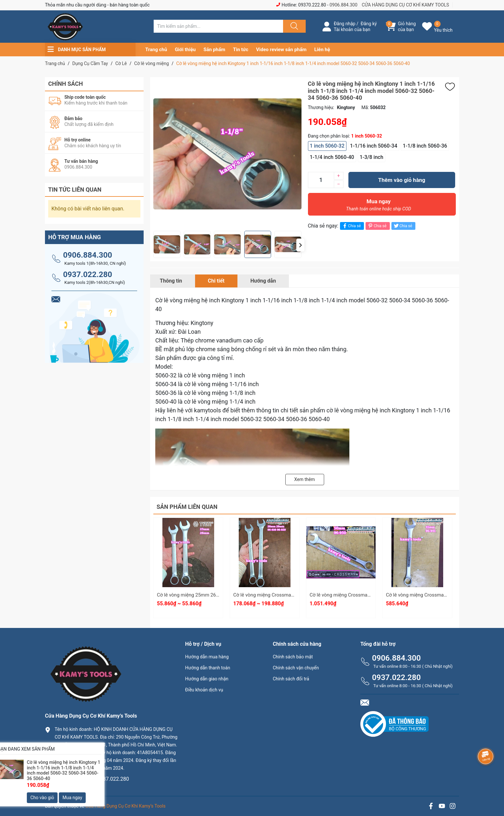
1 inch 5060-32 (327, 146)
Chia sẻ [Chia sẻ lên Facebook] (351, 226)
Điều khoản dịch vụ (204, 690)
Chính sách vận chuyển (296, 668)
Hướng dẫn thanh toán (208, 668)
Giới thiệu (185, 50)
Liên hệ (322, 50)
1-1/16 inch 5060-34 (374, 146)
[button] (300, 245)
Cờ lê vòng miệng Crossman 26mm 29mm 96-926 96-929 (295, 595)
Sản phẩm (214, 50)
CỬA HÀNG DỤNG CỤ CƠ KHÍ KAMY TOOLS (405, 5)
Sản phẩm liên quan (187, 507)
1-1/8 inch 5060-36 (425, 146)
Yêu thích (443, 30)
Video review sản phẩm (281, 50)
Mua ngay (379, 207)
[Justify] (293, 26)
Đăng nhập (345, 24)
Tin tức (241, 50)
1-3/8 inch (372, 157)
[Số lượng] (321, 180)
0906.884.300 (344, 5)
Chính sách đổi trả (291, 679)
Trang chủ (156, 50)
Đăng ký (369, 24)
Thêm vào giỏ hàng (402, 180)
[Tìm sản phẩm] (218, 26)
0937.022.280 (88, 274)
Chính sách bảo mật (293, 657)
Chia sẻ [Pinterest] (377, 226)
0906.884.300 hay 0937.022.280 (92, 779)
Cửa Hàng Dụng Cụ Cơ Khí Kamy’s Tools (126, 806)
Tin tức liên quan (75, 190)
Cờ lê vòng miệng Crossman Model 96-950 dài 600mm (368, 595)
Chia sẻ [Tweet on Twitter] (403, 226)
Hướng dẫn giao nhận (207, 679)
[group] (243, 154)
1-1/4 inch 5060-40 (332, 157)
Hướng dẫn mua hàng (207, 657)
